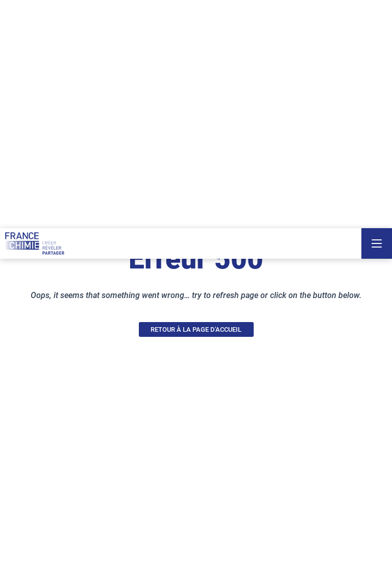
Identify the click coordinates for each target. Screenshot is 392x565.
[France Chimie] (35, 243)
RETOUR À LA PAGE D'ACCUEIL (196, 329)
